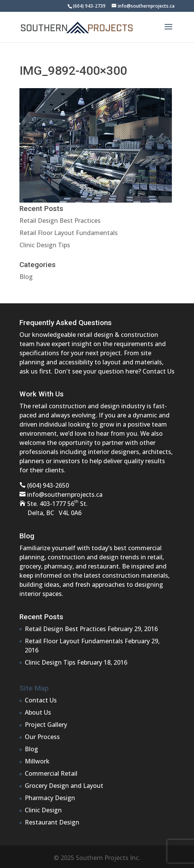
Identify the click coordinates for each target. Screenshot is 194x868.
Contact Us (159, 371)
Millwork (37, 761)
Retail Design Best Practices (60, 221)
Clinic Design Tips (45, 245)
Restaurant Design (52, 822)
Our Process (42, 737)
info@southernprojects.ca (65, 494)
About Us (38, 712)
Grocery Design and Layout (64, 786)
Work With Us (42, 394)
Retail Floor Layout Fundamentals (69, 233)
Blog (26, 277)
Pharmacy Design (50, 798)
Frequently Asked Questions (66, 323)
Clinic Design (43, 810)
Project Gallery (46, 725)
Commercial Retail (51, 773)
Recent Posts (41, 617)
